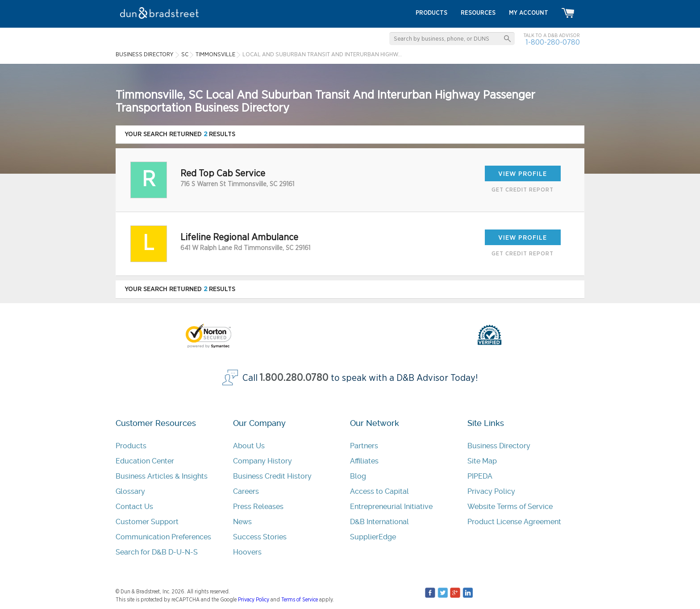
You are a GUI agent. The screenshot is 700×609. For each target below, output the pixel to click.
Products (131, 446)
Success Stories (260, 537)
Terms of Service (300, 600)
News (242, 522)
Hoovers (247, 552)
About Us (249, 446)
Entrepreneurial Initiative (391, 507)
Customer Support (147, 522)
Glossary (130, 491)
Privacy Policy (491, 491)
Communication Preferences (163, 537)
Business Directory (499, 446)
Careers (246, 491)
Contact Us (134, 507)
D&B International (379, 522)
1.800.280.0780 (294, 378)
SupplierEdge (373, 537)
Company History (262, 461)
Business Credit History (272, 476)
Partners (364, 446)
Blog (358, 476)
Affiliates (364, 461)
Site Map (482, 461)
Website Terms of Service (510, 507)
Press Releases (258, 507)
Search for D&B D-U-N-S (157, 552)
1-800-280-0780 (553, 42)
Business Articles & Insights (162, 476)
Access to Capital (379, 491)
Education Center (145, 461)
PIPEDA (480, 476)
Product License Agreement (514, 522)
